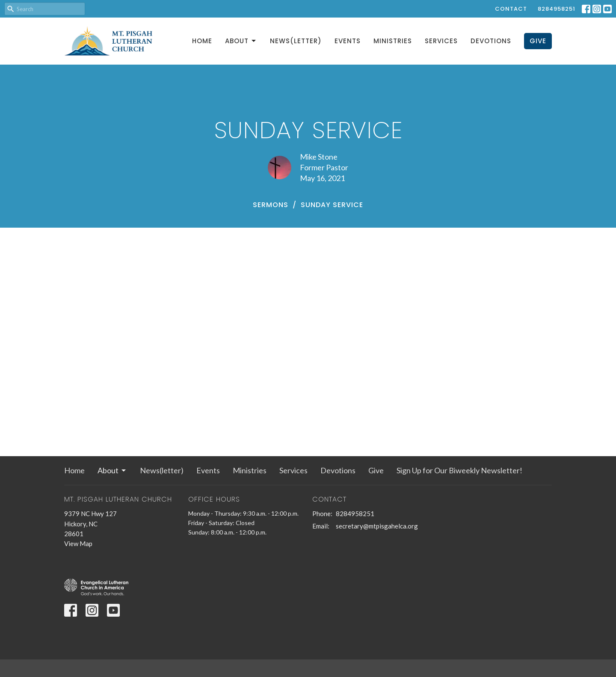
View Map (78, 543)
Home (202, 41)
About (241, 41)
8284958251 (557, 9)
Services (441, 41)
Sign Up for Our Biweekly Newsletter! (459, 470)
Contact (511, 9)
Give (538, 41)
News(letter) (296, 41)
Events (348, 41)
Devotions (491, 41)
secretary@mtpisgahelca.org (377, 526)
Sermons (271, 205)
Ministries (393, 41)
